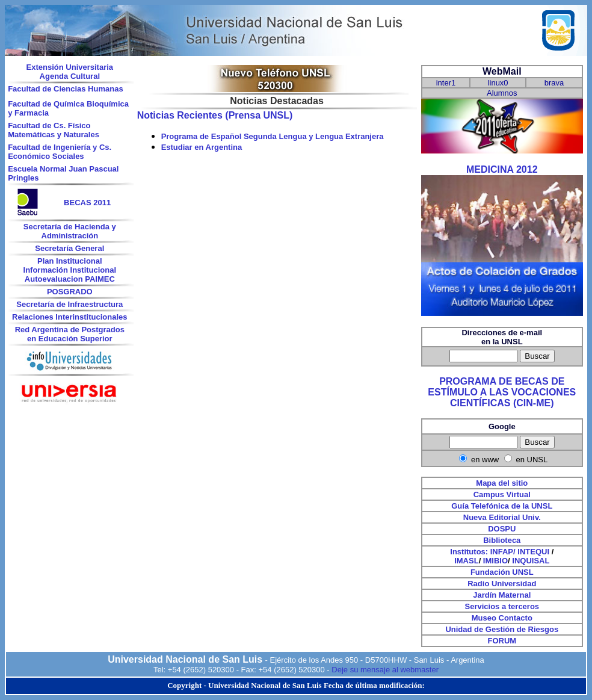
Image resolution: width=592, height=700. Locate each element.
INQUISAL (531, 561)
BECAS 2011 (87, 203)
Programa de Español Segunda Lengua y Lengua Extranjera (273, 136)
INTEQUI (533, 552)
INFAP (502, 552)
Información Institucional (70, 270)
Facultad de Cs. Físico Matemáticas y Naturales (54, 130)
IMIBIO (495, 561)
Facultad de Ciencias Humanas (65, 89)
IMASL (466, 561)
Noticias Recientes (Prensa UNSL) (215, 115)
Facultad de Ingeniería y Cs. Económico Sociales (60, 152)
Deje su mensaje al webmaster (385, 670)
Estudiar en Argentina (202, 147)
